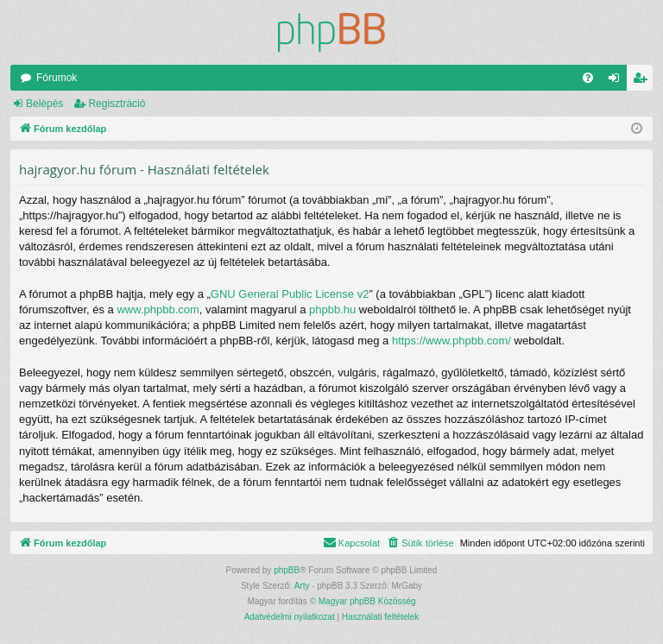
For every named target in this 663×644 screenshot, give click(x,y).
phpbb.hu (332, 309)
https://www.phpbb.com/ (451, 341)
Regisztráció (117, 104)
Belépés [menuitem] (618, 81)
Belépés (44, 104)
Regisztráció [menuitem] (644, 81)
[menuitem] (588, 78)
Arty (302, 586)
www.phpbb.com (158, 309)
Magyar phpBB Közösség (367, 601)
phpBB (287, 570)
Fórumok (57, 78)
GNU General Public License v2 (290, 294)
